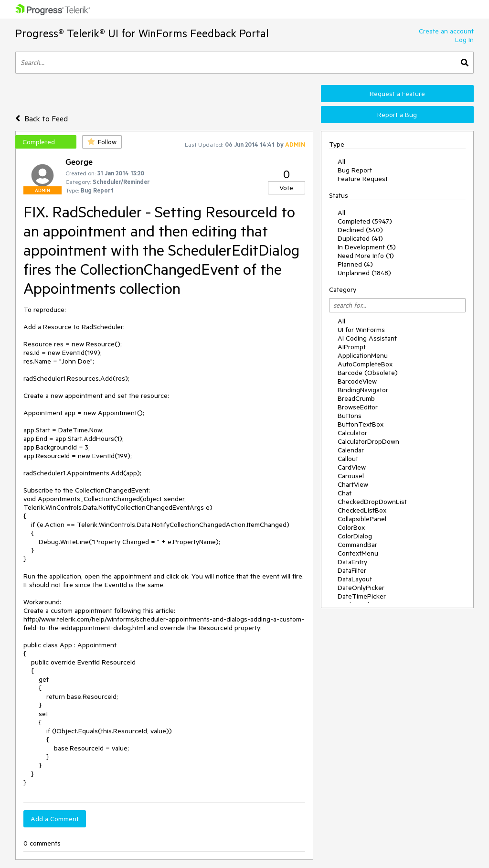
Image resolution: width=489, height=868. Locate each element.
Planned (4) (355, 264)
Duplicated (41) (360, 238)
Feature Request (363, 179)
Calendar (351, 450)
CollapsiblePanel (362, 519)
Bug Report (355, 170)
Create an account (446, 31)
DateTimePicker (362, 596)
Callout (348, 459)
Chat (345, 493)
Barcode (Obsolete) (368, 373)
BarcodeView (357, 381)
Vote (286, 188)
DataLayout (355, 579)
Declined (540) (360, 230)
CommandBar (357, 545)
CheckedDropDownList (372, 502)
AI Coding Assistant (367, 338)
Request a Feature (397, 94)
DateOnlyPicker (361, 588)
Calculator (352, 433)
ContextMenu (358, 553)
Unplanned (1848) (364, 273)
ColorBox (351, 527)
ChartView (353, 484)
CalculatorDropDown (368, 441)
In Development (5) (367, 247)
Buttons (350, 416)
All (341, 161)
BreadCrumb (356, 398)
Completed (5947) (365, 221)
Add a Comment (55, 819)
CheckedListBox (362, 510)
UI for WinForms (361, 330)
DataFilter (352, 570)
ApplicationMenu (363, 355)
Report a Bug (397, 115)
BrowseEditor (358, 407)
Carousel (351, 476)
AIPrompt (352, 347)
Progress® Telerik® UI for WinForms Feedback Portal (142, 33)
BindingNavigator (363, 390)
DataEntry (352, 562)
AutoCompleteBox (365, 364)
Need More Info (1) (366, 256)
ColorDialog (355, 536)
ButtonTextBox (361, 424)
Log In (464, 40)
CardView (352, 467)
